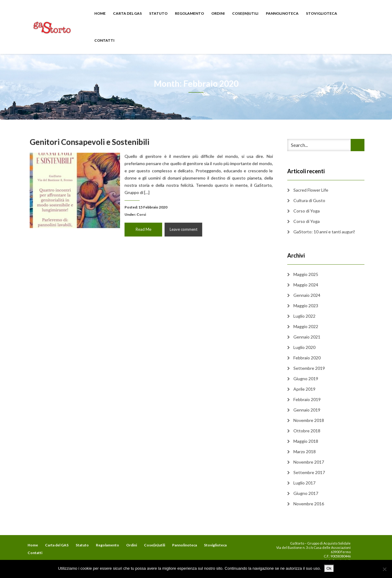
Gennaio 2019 (307, 410)
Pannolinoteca (282, 13)
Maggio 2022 (306, 326)
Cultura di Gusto (309, 200)
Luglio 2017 (304, 483)
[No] (384, 569)
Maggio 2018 (306, 441)
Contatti (104, 40)
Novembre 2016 (309, 504)
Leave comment (182, 227)
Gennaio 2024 (307, 295)
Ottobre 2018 (307, 431)
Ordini (218, 13)
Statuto (158, 13)
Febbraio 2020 (307, 358)
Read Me (144, 227)
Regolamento (189, 13)
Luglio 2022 (304, 316)
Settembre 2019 (309, 368)
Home (100, 13)
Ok (329, 568)
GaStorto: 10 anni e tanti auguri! (324, 232)
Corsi (142, 213)
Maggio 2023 (306, 306)
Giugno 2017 (306, 493)
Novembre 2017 (309, 462)
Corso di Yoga (307, 211)
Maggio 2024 (306, 285)
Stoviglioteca (322, 13)
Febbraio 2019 (307, 399)
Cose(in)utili (245, 13)
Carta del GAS (127, 13)
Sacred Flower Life (311, 190)
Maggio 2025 (306, 274)
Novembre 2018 (309, 420)
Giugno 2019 (306, 379)
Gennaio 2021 (307, 337)
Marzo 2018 (305, 452)
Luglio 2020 (304, 347)
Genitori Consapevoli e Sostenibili (92, 144)
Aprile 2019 (304, 389)
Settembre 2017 (309, 472)
